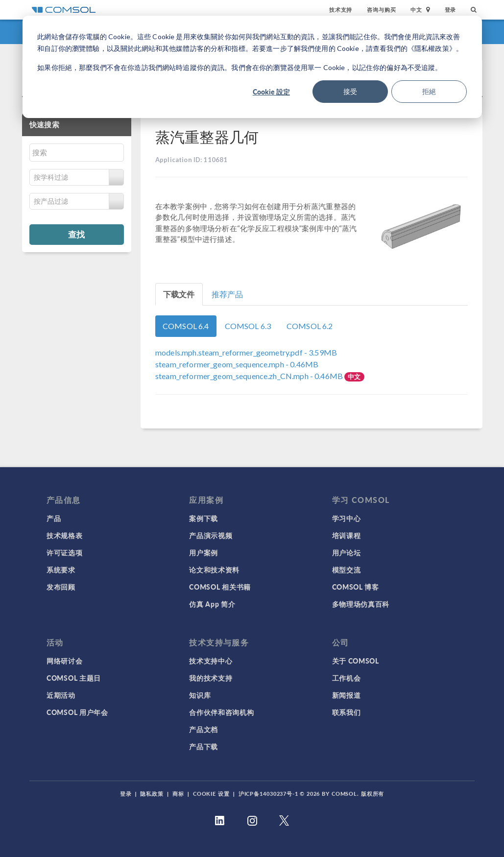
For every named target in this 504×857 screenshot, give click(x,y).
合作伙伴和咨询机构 (221, 712)
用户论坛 (347, 552)
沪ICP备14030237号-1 (268, 794)
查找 (76, 234)
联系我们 (347, 712)
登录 (451, 10)
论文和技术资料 (214, 570)
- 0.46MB (237, 364)
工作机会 (347, 678)
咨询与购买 (381, 10)
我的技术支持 (211, 678)
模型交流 (347, 570)
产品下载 (204, 746)
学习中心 (347, 518)
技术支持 (341, 10)
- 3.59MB (246, 352)
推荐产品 (228, 294)
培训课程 (347, 535)
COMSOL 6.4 (186, 326)
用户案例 (204, 552)
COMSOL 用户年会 (77, 712)
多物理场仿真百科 (361, 604)
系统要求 (61, 570)
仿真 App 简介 (212, 604)
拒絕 (429, 91)
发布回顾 (61, 587)
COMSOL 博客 (356, 587)
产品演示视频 (211, 535)
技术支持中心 (211, 661)
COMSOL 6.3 (248, 326)
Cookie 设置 (211, 794)
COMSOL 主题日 (74, 678)
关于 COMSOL (356, 661)
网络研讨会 (65, 661)
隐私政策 (152, 794)
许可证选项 (65, 552)
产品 (54, 518)
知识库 (200, 695)
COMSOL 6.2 (310, 326)
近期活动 (61, 695)
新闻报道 (347, 695)
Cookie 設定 (271, 92)
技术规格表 (65, 535)
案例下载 (204, 518)
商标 (178, 794)
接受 (350, 91)
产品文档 (204, 729)
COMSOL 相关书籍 (220, 587)
